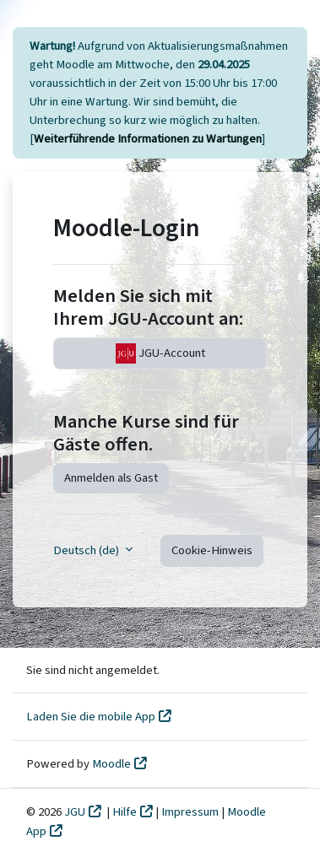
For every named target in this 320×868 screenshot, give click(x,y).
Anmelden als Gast (111, 478)
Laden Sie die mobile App (91, 717)
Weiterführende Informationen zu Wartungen (148, 139)
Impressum (191, 812)
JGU (75, 812)
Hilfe (125, 812)
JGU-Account (160, 353)
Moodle (111, 764)
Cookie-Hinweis (212, 550)
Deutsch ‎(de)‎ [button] (87, 550)
